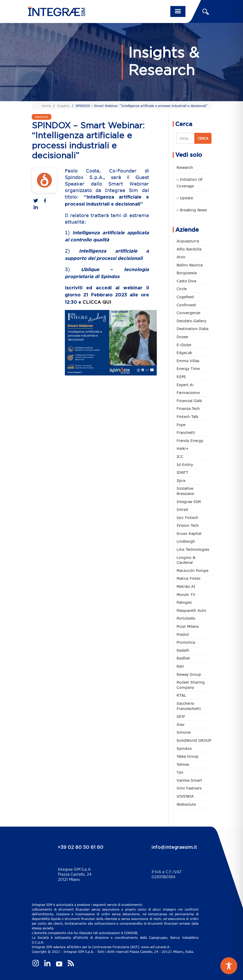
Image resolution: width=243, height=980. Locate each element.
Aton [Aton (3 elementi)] (181, 257)
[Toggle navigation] (178, 11)
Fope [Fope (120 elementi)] (181, 425)
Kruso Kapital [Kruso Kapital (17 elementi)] (189, 533)
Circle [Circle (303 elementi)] (182, 289)
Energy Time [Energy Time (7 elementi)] (188, 369)
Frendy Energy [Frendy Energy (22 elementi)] (190, 441)
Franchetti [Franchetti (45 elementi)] (186, 432)
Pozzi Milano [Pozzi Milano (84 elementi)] (188, 626)
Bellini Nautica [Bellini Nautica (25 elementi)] (190, 265)
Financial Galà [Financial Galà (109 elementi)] (189, 401)
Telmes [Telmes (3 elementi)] (183, 764)
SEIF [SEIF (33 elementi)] (181, 716)
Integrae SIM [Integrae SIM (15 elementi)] (189, 502)
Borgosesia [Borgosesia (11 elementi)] (187, 273)
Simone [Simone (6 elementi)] (184, 732)
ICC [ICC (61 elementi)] (180, 456)
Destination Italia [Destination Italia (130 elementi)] (192, 329)
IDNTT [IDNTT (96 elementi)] (182, 472)
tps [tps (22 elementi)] (180, 772)
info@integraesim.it (174, 847)
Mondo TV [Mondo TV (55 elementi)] (186, 594)
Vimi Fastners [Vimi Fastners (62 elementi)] (189, 788)
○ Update (185, 198)
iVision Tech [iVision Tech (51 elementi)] (188, 525)
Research (185, 167)
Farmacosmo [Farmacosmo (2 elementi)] (188, 393)
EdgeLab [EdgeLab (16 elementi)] (184, 353)
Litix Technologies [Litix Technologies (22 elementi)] (193, 549)
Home (46, 106)
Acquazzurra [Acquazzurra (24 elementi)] (188, 241)
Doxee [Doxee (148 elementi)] (182, 337)
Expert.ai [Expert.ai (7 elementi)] (185, 385)
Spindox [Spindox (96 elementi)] (184, 748)
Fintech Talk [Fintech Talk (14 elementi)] (187, 417)
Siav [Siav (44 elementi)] (180, 724)
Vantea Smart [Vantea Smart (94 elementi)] (189, 780)
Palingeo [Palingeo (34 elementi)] (184, 602)
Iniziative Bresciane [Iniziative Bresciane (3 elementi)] (185, 491)
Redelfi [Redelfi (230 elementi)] (183, 650)
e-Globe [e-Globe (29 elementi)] (184, 345)
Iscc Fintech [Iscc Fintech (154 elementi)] (187, 518)
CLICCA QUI (97, 302)
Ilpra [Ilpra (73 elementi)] (181, 480)
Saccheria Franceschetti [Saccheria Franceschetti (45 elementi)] (189, 706)
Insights (63, 106)
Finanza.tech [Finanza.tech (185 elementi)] (188, 408)
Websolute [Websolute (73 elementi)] (186, 804)
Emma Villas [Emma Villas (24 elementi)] (188, 361)
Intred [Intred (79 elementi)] (182, 509)
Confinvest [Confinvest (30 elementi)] (186, 305)
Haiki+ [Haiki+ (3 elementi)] (183, 448)
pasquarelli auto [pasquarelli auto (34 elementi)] (191, 610)
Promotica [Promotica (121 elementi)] (186, 642)
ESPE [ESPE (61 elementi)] (181, 377)
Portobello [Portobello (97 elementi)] (186, 618)
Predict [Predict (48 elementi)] (183, 634)
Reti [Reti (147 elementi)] (180, 666)
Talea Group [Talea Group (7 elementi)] (188, 756)
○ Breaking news (192, 210)
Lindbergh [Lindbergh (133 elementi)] (186, 541)
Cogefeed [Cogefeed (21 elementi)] (185, 297)
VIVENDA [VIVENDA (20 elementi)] (185, 796)
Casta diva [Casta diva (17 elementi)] (186, 281)
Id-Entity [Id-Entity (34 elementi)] (185, 465)
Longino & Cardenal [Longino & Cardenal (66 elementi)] (186, 560)
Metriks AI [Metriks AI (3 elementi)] (186, 586)
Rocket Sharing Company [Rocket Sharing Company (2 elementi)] (191, 685)
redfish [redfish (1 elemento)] (183, 658)
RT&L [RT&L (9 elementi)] (181, 695)
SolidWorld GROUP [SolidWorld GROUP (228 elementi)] (194, 740)
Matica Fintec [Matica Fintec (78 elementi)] (189, 578)
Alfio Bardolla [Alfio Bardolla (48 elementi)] (189, 249)
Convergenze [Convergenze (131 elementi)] (188, 313)
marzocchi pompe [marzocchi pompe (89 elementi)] (192, 570)
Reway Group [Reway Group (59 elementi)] (189, 674)
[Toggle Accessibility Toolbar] (229, 966)
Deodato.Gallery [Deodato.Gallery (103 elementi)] (191, 321)
